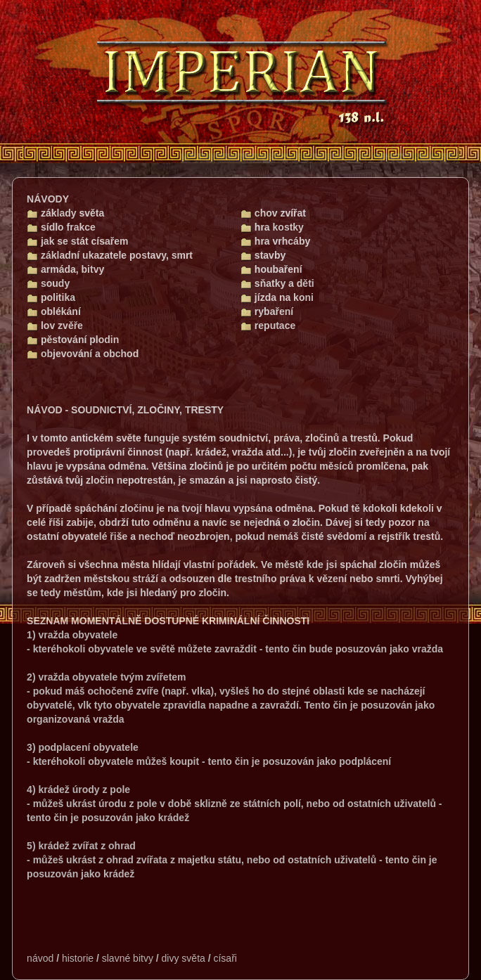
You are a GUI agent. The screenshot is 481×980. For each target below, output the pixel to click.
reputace (268, 325)
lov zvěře (55, 325)
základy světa (65, 213)
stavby (263, 255)
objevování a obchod (83, 354)
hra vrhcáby (275, 241)
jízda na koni (277, 297)
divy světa (184, 958)
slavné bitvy (128, 958)
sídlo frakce (61, 227)
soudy (48, 283)
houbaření (271, 269)
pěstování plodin (73, 340)
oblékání (54, 311)
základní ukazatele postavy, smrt (110, 255)
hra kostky (272, 227)
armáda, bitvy (65, 269)
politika (51, 297)
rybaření (267, 311)
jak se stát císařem (77, 241)
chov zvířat (273, 213)
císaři (225, 958)
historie (78, 958)
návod (40, 958)
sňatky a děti (277, 283)
